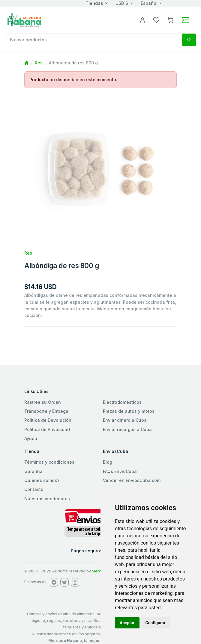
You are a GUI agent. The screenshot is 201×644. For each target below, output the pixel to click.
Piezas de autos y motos (129, 411)
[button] (170, 20)
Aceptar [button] (127, 623)
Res (39, 63)
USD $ (122, 3)
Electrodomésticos (122, 402)
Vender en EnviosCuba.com (132, 480)
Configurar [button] (156, 623)
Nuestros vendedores (47, 499)
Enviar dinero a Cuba (125, 420)
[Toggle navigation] (185, 20)
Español (149, 3)
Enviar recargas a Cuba (127, 429)
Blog (108, 462)
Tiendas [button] (94, 3)
